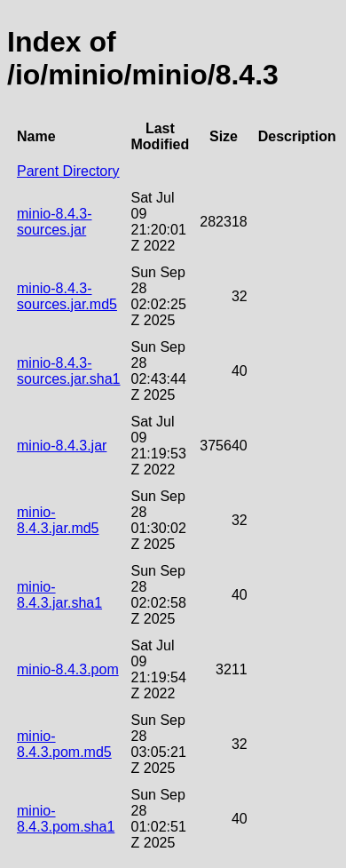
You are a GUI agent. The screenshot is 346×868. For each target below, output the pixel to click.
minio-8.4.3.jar (62, 446)
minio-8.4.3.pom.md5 (64, 744)
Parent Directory (68, 171)
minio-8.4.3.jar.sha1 (59, 595)
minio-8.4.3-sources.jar (54, 222)
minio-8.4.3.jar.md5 (58, 520)
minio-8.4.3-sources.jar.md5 (67, 296)
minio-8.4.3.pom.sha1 (66, 819)
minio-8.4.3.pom (68, 669)
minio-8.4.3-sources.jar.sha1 (69, 371)
